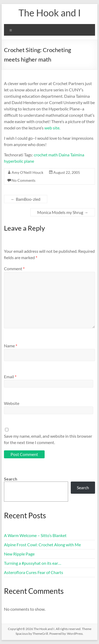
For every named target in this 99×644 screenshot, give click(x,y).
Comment (14, 269)
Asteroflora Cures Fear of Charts (34, 572)
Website (12, 403)
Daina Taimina (71, 155)
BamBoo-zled (26, 199)
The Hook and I (50, 13)
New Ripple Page (19, 554)
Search (11, 479)
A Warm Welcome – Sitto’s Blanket (35, 535)
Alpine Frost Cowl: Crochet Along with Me (42, 545)
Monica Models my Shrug (63, 212)
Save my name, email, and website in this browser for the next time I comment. (48, 439)
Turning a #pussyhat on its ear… (33, 563)
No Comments (23, 180)
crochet (41, 155)
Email (10, 377)
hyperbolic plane (19, 161)
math (53, 155)
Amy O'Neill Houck (27, 172)
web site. (52, 128)
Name (11, 346)
